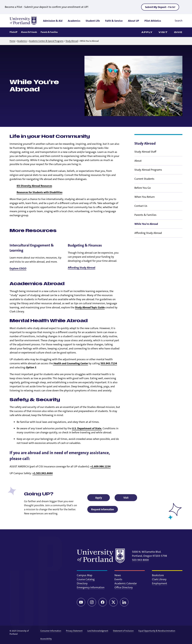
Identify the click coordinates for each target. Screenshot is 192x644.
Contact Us (141, 210)
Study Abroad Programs (148, 174)
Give (178, 32)
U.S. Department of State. (87, 428)
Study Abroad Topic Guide (90, 307)
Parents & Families (49, 32)
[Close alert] (185, 7)
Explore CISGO (18, 273)
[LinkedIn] (124, 602)
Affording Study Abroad (148, 237)
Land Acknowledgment (98, 631)
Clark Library (159, 579)
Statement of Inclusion (123, 631)
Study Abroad (72, 41)
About (138, 165)
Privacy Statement (74, 631)
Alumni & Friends (29, 32)
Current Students (144, 183)
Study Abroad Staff (145, 156)
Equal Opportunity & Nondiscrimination (157, 631)
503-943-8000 (140, 560)
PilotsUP (13, 32)
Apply (147, 32)
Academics (22, 41)
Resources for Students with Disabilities (40, 192)
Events (118, 579)
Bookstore (158, 575)
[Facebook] (103, 602)
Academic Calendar (126, 583)
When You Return (145, 201)
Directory (82, 583)
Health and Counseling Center (70, 363)
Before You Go (143, 192)
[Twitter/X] (113, 602)
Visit (163, 32)
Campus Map (85, 575)
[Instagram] (92, 602)
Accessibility (46, 639)
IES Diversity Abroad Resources (34, 186)
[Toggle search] (174, 21)
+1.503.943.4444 (43, 473)
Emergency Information (91, 587)
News (118, 575)
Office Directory (124, 587)
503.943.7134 (109, 363)
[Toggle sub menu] (181, 156)
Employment (160, 583)
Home (12, 41)
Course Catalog (86, 579)
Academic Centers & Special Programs (46, 41)
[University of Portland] (23, 21)
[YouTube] (81, 602)
